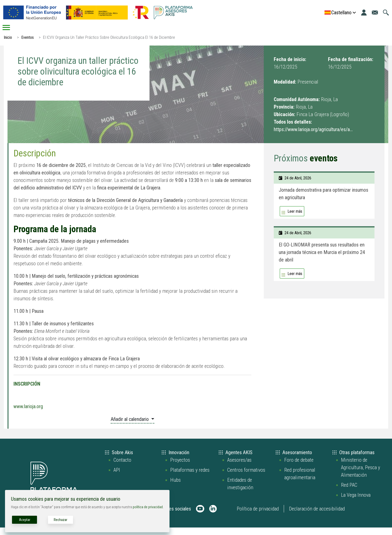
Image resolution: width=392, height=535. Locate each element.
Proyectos (180, 467)
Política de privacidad (258, 516)
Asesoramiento (133, 31)
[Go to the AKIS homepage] (173, 13)
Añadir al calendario (130, 427)
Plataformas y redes (190, 477)
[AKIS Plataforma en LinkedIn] (213, 516)
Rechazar (60, 520)
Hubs (175, 487)
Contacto (122, 467)
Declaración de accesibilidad (317, 516)
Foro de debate (299, 467)
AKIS (70, 31)
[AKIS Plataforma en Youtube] (200, 516)
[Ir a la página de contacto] (375, 13)
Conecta (199, 31)
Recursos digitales (269, 31)
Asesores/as (239, 467)
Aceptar (25, 520)
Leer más (295, 219)
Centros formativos (246, 477)
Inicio (24, 31)
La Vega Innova (356, 502)
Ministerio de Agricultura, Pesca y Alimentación (360, 475)
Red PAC (349, 492)
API (117, 477)
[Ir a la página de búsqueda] (386, 13)
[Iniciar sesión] (364, 13)
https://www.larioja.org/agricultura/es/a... (313, 137)
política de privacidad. (148, 507)
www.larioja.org (28, 414)
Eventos (27, 45)
